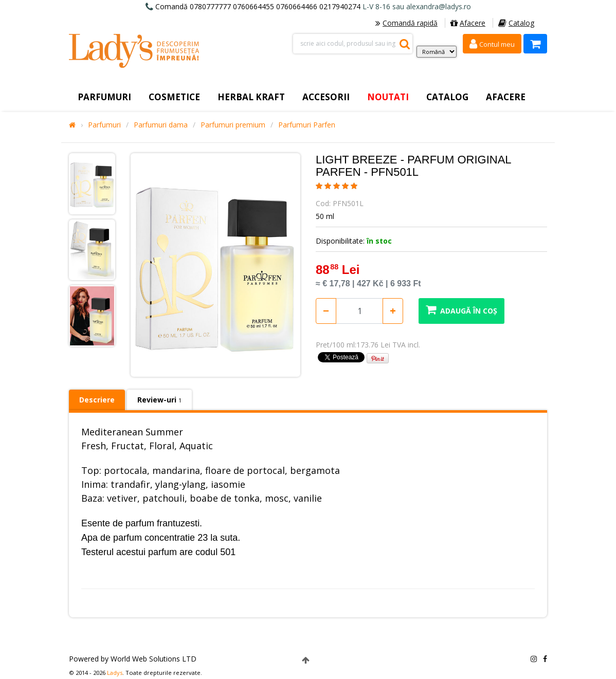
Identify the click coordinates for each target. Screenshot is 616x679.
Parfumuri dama (161, 125)
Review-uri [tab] (159, 400)
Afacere (468, 23)
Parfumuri (104, 125)
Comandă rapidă (406, 23)
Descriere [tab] (97, 400)
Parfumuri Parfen (307, 125)
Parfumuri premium (233, 125)
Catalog (516, 23)
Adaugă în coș (461, 310)
